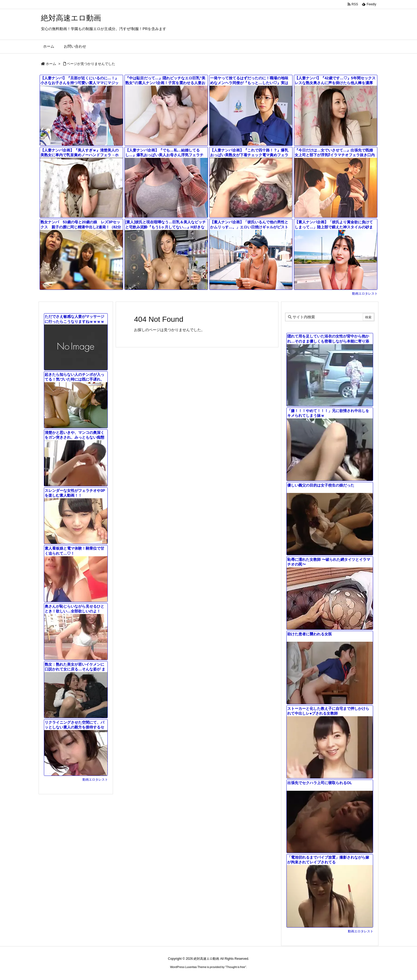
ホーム (51, 64)
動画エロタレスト (365, 294)
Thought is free (235, 967)
